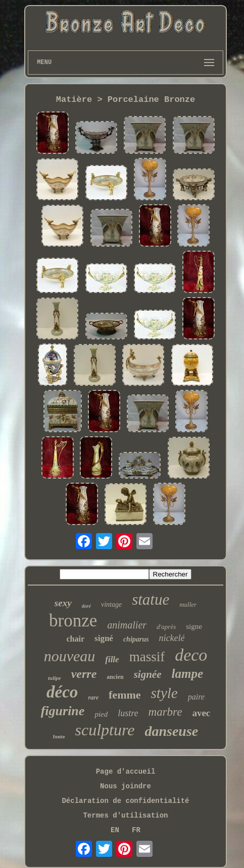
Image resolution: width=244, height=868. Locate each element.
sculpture (105, 730)
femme (125, 695)
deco (191, 655)
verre (84, 674)
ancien (115, 677)
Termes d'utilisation (125, 816)
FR (136, 830)
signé (104, 638)
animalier (127, 625)
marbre (165, 712)
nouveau (70, 656)
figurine (63, 711)
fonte (59, 736)
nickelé (172, 638)
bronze (73, 621)
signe (194, 626)
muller (188, 604)
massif (147, 657)
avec (201, 713)
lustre (128, 713)
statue (151, 599)
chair (76, 639)
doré (86, 606)
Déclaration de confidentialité (125, 801)
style (164, 693)
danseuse (171, 731)
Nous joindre (126, 786)
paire (196, 697)
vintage (111, 604)
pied (101, 714)
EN (115, 830)
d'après (166, 627)
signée (148, 674)
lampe (187, 674)
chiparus (136, 639)
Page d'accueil (126, 772)
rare (93, 698)
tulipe (55, 678)
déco (62, 692)
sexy (63, 603)
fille (112, 659)
